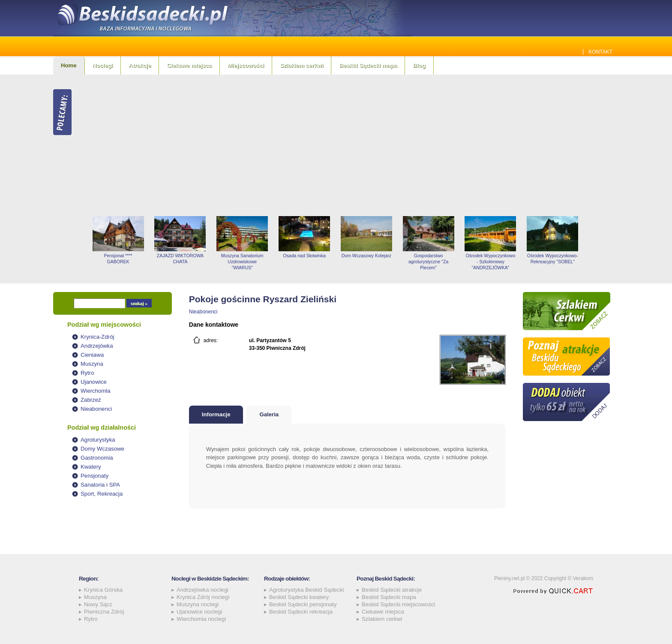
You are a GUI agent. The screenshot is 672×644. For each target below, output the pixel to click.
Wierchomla (96, 391)
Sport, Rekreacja (102, 494)
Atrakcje (140, 65)
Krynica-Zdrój (97, 337)
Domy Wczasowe (102, 449)
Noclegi (103, 65)
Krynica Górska (103, 590)
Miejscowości (246, 65)
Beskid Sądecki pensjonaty (303, 604)
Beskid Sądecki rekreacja (301, 612)
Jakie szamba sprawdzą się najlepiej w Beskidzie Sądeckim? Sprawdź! (478, 52)
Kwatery (91, 467)
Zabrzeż (91, 400)
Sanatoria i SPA (100, 485)
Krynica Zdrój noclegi (203, 597)
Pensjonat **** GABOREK (118, 259)
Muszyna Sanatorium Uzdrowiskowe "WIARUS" (242, 262)
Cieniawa (92, 355)
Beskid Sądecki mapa (368, 65)
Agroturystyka (98, 440)
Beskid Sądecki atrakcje (392, 590)
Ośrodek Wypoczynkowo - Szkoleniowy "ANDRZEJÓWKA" (491, 262)
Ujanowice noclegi (199, 612)
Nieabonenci (96, 409)
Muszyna (92, 364)
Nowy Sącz (98, 604)
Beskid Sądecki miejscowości (399, 604)
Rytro (87, 373)
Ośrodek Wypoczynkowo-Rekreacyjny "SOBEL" (553, 259)
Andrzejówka (97, 346)
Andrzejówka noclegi (202, 590)
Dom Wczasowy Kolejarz (366, 256)
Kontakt (600, 52)
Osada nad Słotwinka (304, 256)
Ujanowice (94, 382)
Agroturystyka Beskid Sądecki (306, 590)
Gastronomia (97, 458)
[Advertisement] (353, 145)
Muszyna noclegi (198, 604)
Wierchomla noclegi (201, 619)
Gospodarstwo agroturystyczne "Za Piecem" (428, 262)
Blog (419, 65)
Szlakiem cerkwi (301, 65)
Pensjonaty (94, 476)
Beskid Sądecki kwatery (299, 597)
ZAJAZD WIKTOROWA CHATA (180, 259)
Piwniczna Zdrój (104, 612)
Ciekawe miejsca (189, 65)
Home (69, 65)
